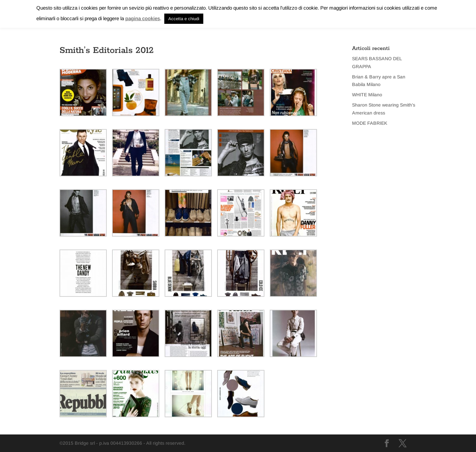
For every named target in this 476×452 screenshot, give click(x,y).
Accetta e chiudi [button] (184, 19)
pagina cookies (143, 18)
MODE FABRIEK (370, 123)
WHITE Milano (367, 95)
